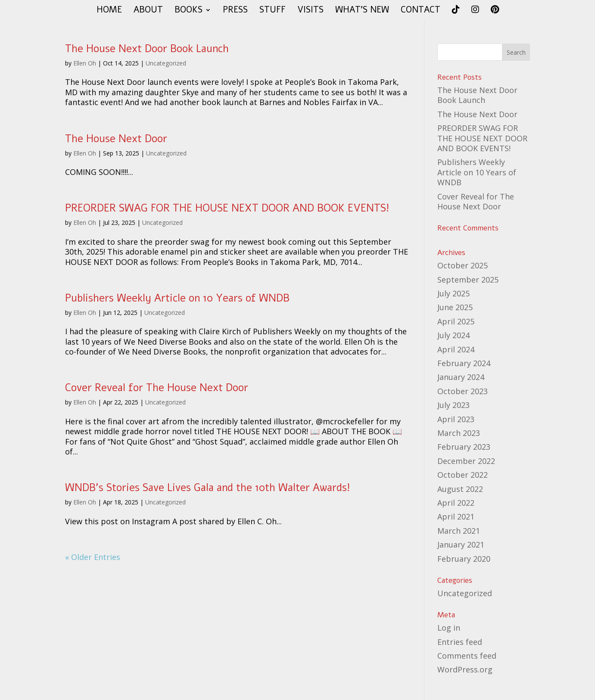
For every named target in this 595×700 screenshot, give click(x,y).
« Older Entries (93, 557)
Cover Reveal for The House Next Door (157, 388)
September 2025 (468, 280)
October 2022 (463, 475)
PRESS (235, 11)
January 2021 (461, 544)
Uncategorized (166, 63)
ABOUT (148, 11)
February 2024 (464, 363)
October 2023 (463, 391)
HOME (109, 11)
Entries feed (460, 642)
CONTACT (421, 11)
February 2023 (464, 447)
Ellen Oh (85, 63)
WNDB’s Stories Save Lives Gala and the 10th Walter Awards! (207, 488)
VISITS (310, 11)
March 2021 (459, 531)
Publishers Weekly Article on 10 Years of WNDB (177, 298)
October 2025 (463, 265)
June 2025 (455, 307)
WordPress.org (465, 669)
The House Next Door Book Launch (147, 49)
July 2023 (453, 405)
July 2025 (453, 293)
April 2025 (456, 321)
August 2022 (460, 489)
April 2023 (456, 419)
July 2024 (453, 335)
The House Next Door (116, 139)
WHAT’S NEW (362, 11)
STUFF (273, 11)
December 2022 (466, 461)
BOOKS (188, 11)
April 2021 (456, 516)
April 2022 (456, 503)
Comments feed (467, 656)
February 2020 (464, 559)
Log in (449, 628)
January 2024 (461, 377)
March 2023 (459, 433)
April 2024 (456, 349)
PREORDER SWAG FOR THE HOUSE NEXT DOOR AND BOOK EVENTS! (227, 208)
